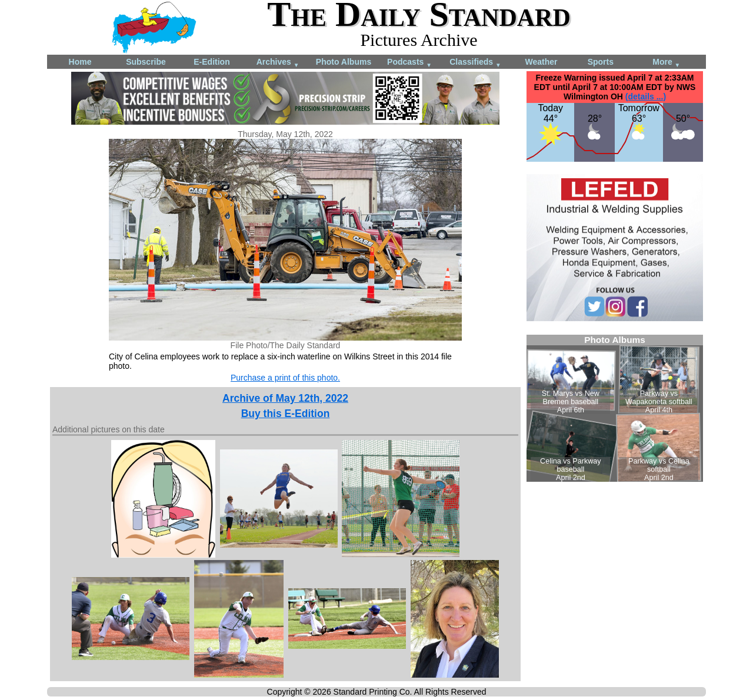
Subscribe (146, 62)
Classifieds (475, 63)
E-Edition (211, 62)
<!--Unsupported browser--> (615, 408)
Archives (278, 63)
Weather (542, 62)
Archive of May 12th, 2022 (285, 398)
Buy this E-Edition (286, 414)
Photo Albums (344, 62)
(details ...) (646, 96)
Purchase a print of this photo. (285, 378)
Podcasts (409, 63)
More (666, 63)
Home (80, 62)
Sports (601, 62)
